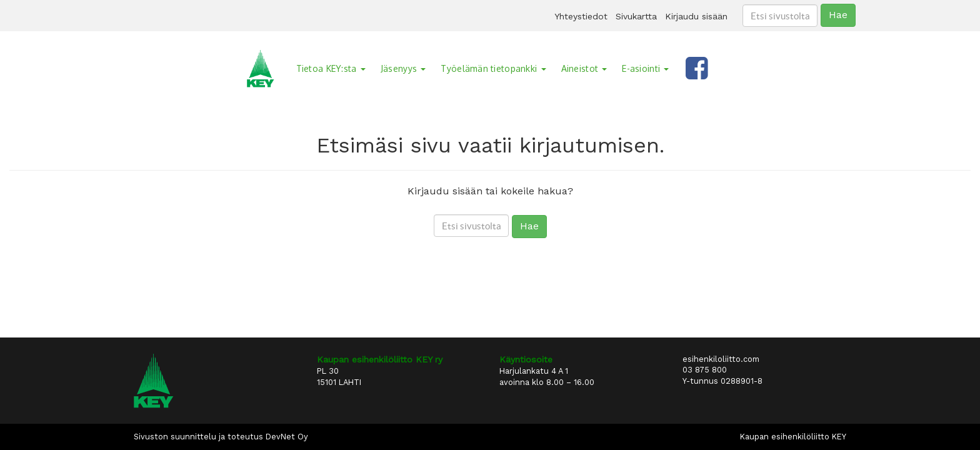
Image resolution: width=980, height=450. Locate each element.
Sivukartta (636, 16)
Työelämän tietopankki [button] (493, 68)
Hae (838, 15)
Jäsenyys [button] (403, 68)
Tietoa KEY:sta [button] (331, 68)
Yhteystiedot (581, 16)
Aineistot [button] (584, 68)
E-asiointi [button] (645, 68)
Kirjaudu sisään (696, 16)
